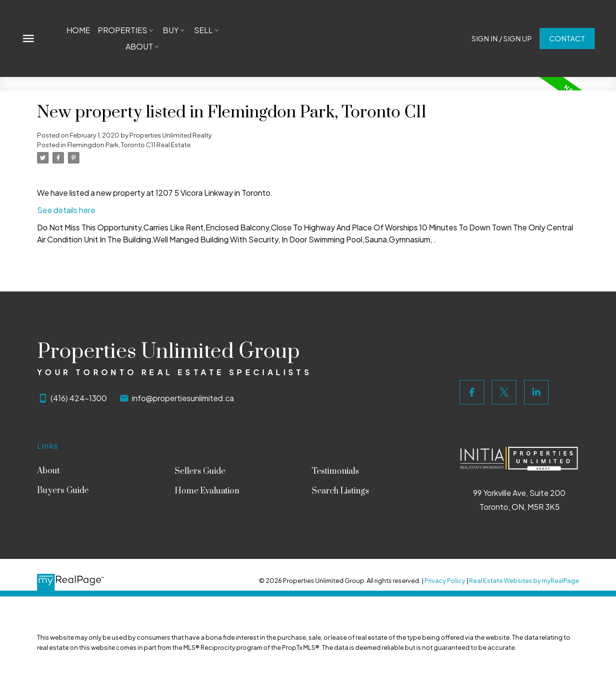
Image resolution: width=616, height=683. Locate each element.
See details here (66, 210)
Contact (567, 38)
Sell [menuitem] (203, 30)
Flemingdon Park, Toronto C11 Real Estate (129, 145)
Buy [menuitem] (171, 30)
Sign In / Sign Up (501, 38)
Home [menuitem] (78, 30)
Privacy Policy (445, 581)
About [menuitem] (139, 46)
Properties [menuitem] (122, 30)
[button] (501, 39)
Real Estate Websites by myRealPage (524, 581)
